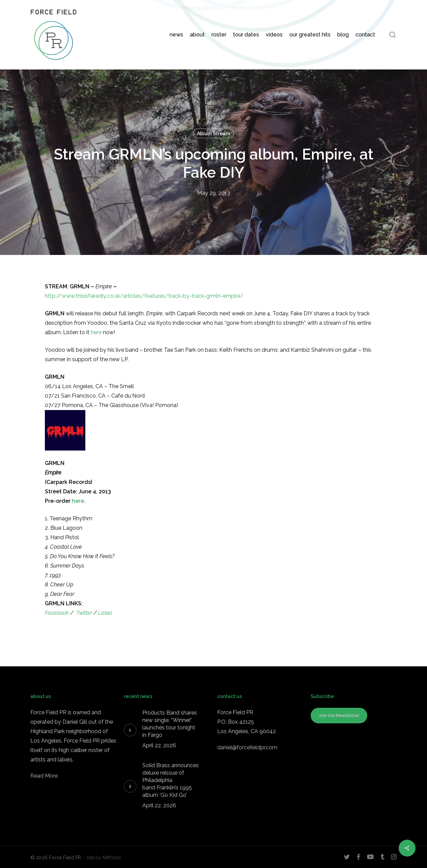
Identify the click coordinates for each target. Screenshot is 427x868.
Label (105, 613)
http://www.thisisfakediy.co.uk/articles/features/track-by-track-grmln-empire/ (144, 296)
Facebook (57, 613)
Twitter (84, 613)
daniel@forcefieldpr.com (247, 747)
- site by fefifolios (102, 858)
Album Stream (213, 134)
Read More (44, 776)
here (96, 332)
